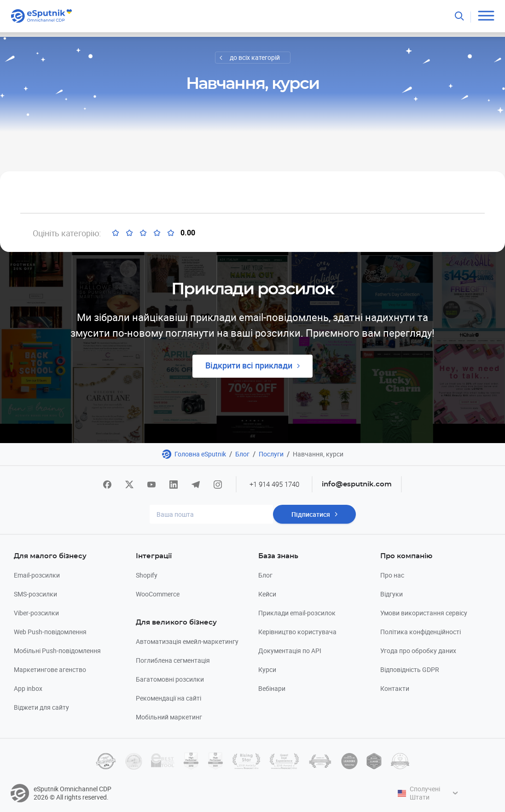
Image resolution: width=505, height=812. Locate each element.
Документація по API (290, 651)
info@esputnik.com (357, 484)
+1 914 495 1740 (274, 484)
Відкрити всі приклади (249, 365)
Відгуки (392, 594)
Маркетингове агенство (50, 669)
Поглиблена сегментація (173, 660)
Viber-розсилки (36, 613)
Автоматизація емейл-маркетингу (187, 641)
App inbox (28, 688)
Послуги (271, 454)
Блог (242, 454)
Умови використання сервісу (424, 613)
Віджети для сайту (41, 707)
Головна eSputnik (200, 454)
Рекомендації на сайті (168, 698)
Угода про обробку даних (418, 651)
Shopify (147, 575)
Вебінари (272, 688)
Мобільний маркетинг (169, 717)
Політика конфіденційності (421, 632)
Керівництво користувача (297, 632)
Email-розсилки (37, 575)
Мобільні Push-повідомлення (57, 651)
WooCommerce (158, 594)
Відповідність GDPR (410, 669)
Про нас (392, 575)
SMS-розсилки (35, 594)
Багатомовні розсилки (170, 679)
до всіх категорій (255, 57)
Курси (267, 669)
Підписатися (311, 514)
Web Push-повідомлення (50, 632)
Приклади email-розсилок (297, 613)
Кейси (267, 594)
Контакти (395, 688)
